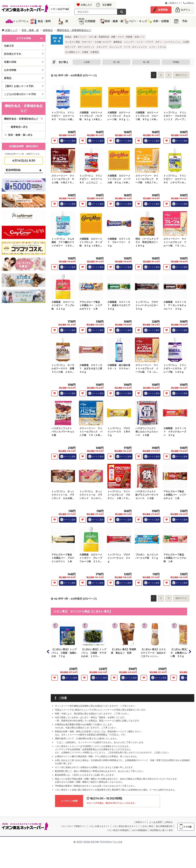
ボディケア (70, 47)
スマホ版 (187, 827)
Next (190, 652)
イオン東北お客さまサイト (125, 826)
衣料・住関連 (161, 21)
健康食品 (48, 30)
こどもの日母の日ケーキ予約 (20, 94)
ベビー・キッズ (138, 21)
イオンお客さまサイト (99, 826)
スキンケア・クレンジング (109, 47)
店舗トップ (10, 30)
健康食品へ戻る (19, 127)
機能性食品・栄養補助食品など (74, 30)
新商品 (8, 78)
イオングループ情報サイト (73, 826)
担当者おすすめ (13, 54)
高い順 (146, 62)
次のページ (181, 75)
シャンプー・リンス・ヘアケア (139, 42)
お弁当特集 (10, 70)
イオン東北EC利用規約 (118, 830)
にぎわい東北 (147, 826)
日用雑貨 (90, 21)
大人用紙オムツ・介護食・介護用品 (82, 52)
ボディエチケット (86, 47)
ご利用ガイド (173, 3)
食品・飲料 (44, 21)
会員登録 (163, 10)
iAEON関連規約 (139, 830)
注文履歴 (107, 5)
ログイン (185, 10)
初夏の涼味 (10, 62)
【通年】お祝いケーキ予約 (19, 86)
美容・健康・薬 (114, 21)
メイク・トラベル (157, 47)
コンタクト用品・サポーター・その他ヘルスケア (88, 42)
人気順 (87, 62)
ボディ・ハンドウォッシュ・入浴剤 (172, 42)
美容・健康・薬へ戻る (20, 135)
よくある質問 (155, 822)
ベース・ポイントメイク (135, 47)
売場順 (176, 62)
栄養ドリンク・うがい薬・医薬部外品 (91, 37)
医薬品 (68, 37)
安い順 (116, 62)
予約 (185, 21)
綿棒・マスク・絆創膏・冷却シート (128, 37)
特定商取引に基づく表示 (161, 830)
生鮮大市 (9, 46)
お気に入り (86, 5)
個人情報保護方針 (164, 826)
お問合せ (189, 3)
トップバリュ (21, 21)
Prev (48, 652)
